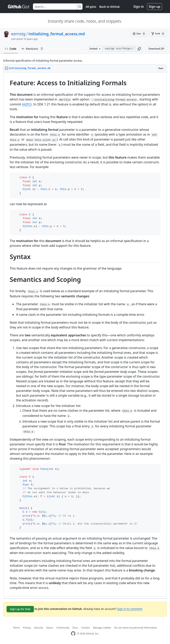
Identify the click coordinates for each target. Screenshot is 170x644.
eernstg (18, 34)
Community (63, 628)
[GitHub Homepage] (73, 634)
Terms (16, 628)
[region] (85, 335)
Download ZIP (156, 49)
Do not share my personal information (136, 628)
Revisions (33, 49)
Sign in (139, 7)
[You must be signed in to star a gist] (139, 34)
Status (50, 628)
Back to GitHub (109, 7)
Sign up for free (20, 609)
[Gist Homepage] (19, 7)
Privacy (27, 628)
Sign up (155, 7)
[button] (139, 49)
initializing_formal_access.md (57, 34)
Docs (75, 628)
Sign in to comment (130, 609)
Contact (85, 628)
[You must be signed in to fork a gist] (158, 34)
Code (11, 49)
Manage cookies (102, 628)
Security (39, 628)
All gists (91, 7)
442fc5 (27, 104)
